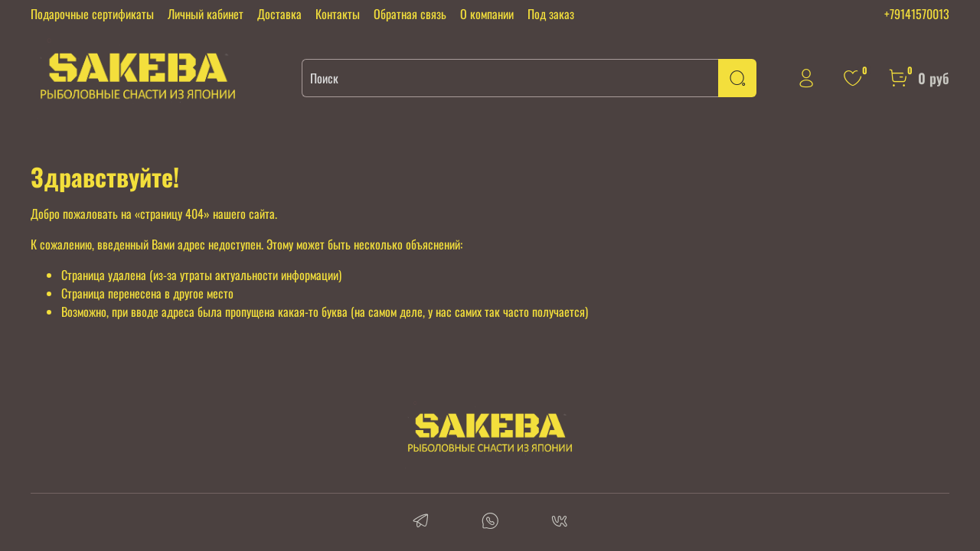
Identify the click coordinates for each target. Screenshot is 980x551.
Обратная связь (410, 14)
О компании (487, 14)
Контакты (338, 14)
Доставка (279, 14)
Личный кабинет (206, 14)
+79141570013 (917, 14)
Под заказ (551, 14)
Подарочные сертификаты (92, 14)
